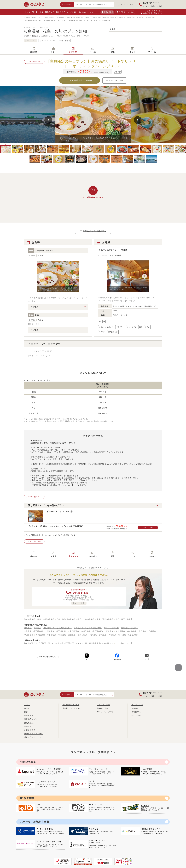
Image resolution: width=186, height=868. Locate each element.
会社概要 (135, 712)
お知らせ (135, 708)
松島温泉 (35, 36)
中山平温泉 (29, 635)
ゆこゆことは (137, 705)
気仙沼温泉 (120, 631)
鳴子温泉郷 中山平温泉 (46, 635)
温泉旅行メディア (85, 12)
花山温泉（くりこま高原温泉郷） (58, 628)
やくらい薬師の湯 (112, 628)
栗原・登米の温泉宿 (105, 619)
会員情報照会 (30, 730)
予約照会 (125, 12)
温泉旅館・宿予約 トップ (33, 18)
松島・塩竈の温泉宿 (93, 18)
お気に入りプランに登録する (93, 231)
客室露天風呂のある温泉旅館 (101, 643)
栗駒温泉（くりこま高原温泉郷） (88, 628)
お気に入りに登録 (115, 81)
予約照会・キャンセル (33, 734)
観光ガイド (60, 12)
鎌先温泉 (72, 635)
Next (138, 120)
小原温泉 (93, 635)
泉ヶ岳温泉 (132, 631)
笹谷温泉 (152, 631)
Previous (48, 120)
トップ (28, 12)
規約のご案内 (103, 708)
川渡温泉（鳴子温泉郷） (57, 631)
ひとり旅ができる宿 (124, 643)
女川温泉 (37, 628)
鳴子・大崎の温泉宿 (86, 619)
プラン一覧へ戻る (34, 62)
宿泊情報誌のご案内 (71, 705)
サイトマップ (137, 716)
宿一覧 (35, 12)
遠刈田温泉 (83, 635)
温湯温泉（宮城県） (130, 628)
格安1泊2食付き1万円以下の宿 (37, 643)
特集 (42, 12)
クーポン (72, 12)
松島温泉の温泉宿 (110, 18)
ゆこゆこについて (127, 4)
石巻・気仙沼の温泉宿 (66, 619)
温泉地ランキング (32, 719)
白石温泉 (143, 631)
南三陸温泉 (74, 631)
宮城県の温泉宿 (78, 18)
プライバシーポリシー (106, 712)
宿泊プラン (152, 18)
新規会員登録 (107, 12)
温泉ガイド (50, 12)
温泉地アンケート (70, 708)
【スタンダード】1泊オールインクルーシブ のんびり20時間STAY (56, 526)
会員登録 (28, 726)
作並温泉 (112, 635)
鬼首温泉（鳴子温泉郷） (34, 631)
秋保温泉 (62, 635)
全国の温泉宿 (50, 18)
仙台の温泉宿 (30, 619)
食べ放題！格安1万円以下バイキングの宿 (69, 643)
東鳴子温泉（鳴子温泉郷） (92, 631)
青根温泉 (103, 635)
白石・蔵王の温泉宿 (124, 619)
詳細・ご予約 (148, 527)
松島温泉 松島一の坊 (127, 18)
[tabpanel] (93, 115)
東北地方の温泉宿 (63, 18)
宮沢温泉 (110, 631)
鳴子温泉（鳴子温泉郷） (129, 635)
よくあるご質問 (104, 705)
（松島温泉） (140, 18)
